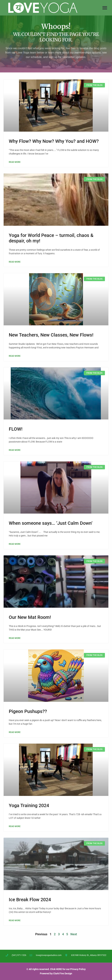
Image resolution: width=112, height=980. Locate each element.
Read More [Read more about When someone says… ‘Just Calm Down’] (15, 544)
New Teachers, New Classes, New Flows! (51, 335)
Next (74, 934)
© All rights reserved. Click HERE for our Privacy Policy (56, 969)
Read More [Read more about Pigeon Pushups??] (15, 732)
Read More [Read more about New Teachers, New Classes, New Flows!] (15, 356)
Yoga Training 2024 (29, 806)
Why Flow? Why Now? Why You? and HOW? (54, 141)
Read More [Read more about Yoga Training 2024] (15, 826)
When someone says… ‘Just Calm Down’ (51, 523)
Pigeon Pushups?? (28, 711)
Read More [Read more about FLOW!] (15, 450)
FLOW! (16, 429)
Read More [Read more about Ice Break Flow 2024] (15, 920)
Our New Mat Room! (30, 617)
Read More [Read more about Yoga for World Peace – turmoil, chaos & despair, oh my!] (15, 262)
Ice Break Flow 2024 (30, 900)
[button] (105, 8)
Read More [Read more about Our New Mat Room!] (15, 638)
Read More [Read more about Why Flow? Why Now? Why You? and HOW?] (15, 162)
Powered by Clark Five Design (56, 973)
